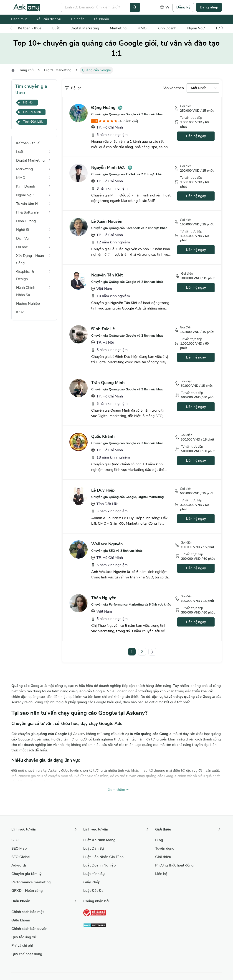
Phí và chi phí (22, 946)
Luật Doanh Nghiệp (99, 865)
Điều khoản (21, 920)
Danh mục (19, 19)
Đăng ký (183, 7)
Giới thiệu (163, 857)
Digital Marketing (85, 28)
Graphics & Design (25, 275)
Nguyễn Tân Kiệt (107, 275)
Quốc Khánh (103, 436)
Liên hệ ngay (196, 136)
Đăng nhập (209, 7)
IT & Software (27, 212)
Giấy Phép (92, 882)
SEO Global (21, 857)
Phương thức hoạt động (174, 865)
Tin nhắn (77, 19)
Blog (159, 840)
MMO (142, 28)
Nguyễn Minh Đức (108, 168)
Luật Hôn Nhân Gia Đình (103, 857)
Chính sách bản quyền (29, 929)
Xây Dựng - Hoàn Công (30, 259)
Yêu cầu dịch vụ (49, 19)
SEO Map (19, 848)
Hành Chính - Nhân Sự (27, 291)
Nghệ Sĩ (23, 230)
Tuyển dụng (165, 848)
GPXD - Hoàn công (27, 891)
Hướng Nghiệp (28, 304)
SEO (15, 840)
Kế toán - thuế (30, 28)
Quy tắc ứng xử (24, 937)
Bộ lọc (73, 88)
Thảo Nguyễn (104, 598)
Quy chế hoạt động (27, 954)
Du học (22, 247)
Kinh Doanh (167, 28)
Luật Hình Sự (94, 874)
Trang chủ (26, 70)
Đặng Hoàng (103, 108)
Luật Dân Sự (94, 848)
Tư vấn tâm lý (27, 204)
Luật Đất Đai (94, 891)
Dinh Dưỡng (26, 221)
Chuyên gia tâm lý (26, 874)
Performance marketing (31, 882)
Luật (56, 28)
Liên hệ (161, 874)
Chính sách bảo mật (28, 912)
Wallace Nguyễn (107, 544)
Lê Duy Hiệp (103, 490)
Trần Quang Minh (108, 383)
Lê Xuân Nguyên (107, 221)
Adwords (19, 865)
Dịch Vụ (22, 238)
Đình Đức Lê (103, 329)
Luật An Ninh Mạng (99, 840)
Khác (20, 312)
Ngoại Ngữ (196, 28)
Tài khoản (101, 19)
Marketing (118, 28)
